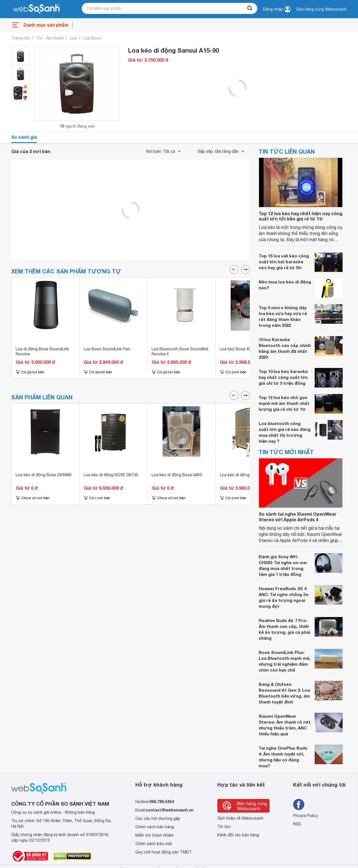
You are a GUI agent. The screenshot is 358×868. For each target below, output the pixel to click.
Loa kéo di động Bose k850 (177, 475)
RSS (297, 824)
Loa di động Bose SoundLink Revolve (42, 351)
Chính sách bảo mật (154, 844)
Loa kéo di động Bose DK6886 (44, 475)
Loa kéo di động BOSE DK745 (111, 475)
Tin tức (224, 827)
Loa (74, 38)
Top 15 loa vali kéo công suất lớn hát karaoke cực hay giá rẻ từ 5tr (284, 262)
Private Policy (306, 816)
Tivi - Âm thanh (50, 38)
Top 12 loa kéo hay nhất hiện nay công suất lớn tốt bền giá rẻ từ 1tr (301, 216)
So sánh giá (24, 137)
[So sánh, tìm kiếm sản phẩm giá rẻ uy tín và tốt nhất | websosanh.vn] (36, 9)
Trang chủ (20, 38)
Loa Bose (92, 38)
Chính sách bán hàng (155, 827)
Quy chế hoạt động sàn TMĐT (163, 852)
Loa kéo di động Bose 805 (244, 475)
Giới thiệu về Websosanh (240, 818)
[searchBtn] (250, 8)
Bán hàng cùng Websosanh (322, 9)
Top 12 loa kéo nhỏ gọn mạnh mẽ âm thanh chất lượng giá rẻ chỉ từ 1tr (284, 403)
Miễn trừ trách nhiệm (155, 835)
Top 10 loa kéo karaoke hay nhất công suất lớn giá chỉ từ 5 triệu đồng (283, 377)
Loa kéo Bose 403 (236, 349)
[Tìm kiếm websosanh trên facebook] (299, 804)
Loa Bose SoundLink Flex (107, 349)
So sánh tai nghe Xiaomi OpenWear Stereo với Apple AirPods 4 (298, 517)
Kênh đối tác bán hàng (238, 835)
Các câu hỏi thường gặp (158, 818)
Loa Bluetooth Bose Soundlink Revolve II (180, 351)
